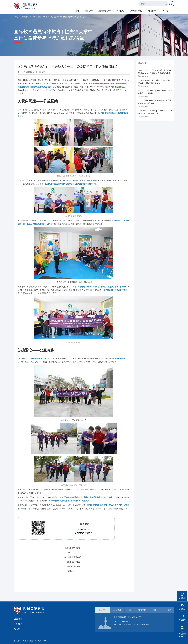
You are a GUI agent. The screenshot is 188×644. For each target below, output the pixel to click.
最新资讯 (25, 17)
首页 (78, 11)
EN (172, 4)
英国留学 (89, 11)
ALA (45, 641)
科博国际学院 (137, 11)
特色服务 (121, 11)
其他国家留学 (105, 11)
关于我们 (167, 11)
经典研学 (153, 11)
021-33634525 (124, 622)
